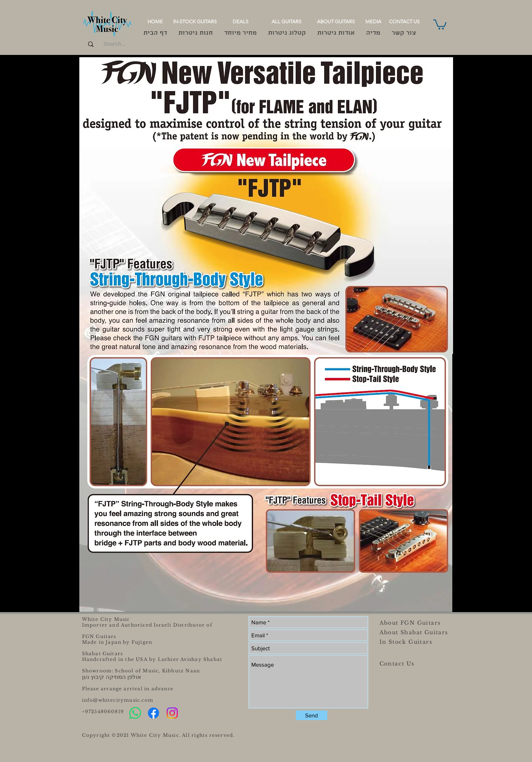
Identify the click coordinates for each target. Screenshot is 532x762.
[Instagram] (172, 713)
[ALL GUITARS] (287, 22)
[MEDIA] (373, 22)
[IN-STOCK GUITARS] (195, 22)
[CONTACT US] (404, 22)
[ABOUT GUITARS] (336, 22)
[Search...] (115, 44)
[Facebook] (153, 713)
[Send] (312, 715)
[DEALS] (240, 22)
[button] (440, 24)
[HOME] (155, 22)
